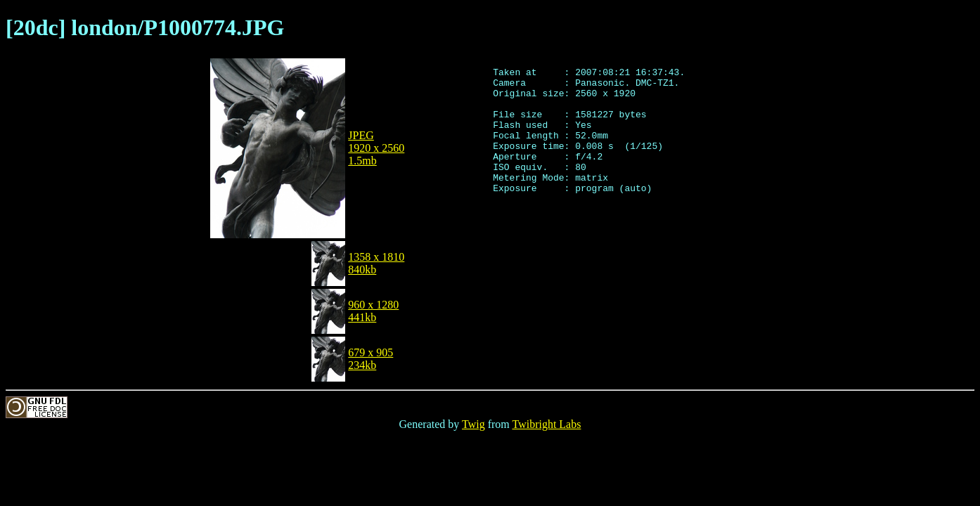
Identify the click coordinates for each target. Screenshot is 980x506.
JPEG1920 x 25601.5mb (376, 148)
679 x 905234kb (370, 359)
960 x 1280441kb (373, 311)
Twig (473, 424)
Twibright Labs (546, 424)
